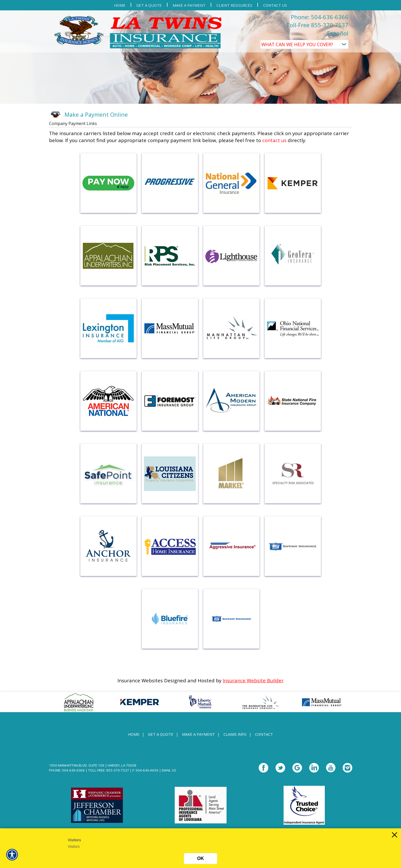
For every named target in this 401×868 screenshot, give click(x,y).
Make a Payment (198, 734)
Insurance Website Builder (253, 680)
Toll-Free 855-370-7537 (317, 25)
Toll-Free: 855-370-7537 (109, 770)
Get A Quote (161, 734)
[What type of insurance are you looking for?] (304, 44)
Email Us (169, 770)
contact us (274, 140)
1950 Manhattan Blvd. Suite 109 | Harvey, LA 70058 (93, 765)
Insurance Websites (140, 680)
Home (134, 734)
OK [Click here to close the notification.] (200, 858)
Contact (264, 734)
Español (338, 33)
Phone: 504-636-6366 (320, 17)
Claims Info (235, 734)
